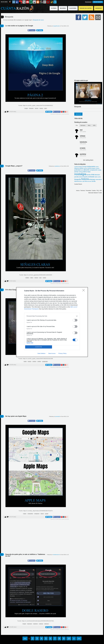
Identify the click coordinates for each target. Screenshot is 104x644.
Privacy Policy (62, 353)
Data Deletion (41, 353)
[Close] (84, 291)
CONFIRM (39, 347)
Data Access (52, 353)
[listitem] (52, 316)
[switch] (75, 320)
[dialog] (52, 322)
